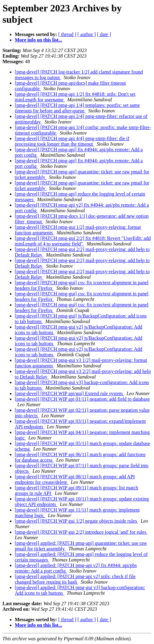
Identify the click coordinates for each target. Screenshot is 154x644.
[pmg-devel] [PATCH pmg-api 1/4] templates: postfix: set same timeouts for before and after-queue (77, 108)
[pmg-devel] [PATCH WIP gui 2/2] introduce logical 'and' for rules (81, 532)
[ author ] (87, 34)
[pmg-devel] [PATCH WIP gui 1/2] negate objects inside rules (77, 521)
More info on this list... (38, 40)
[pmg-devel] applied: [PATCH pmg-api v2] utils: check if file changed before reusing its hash (75, 579)
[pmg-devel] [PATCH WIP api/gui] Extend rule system (69, 393)
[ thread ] (67, 34)
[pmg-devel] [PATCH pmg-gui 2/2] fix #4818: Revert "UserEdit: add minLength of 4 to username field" (83, 241)
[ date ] (104, 34)
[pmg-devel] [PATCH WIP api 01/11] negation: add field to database (82, 399)
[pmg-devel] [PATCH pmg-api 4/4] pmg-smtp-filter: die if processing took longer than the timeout (72, 141)
